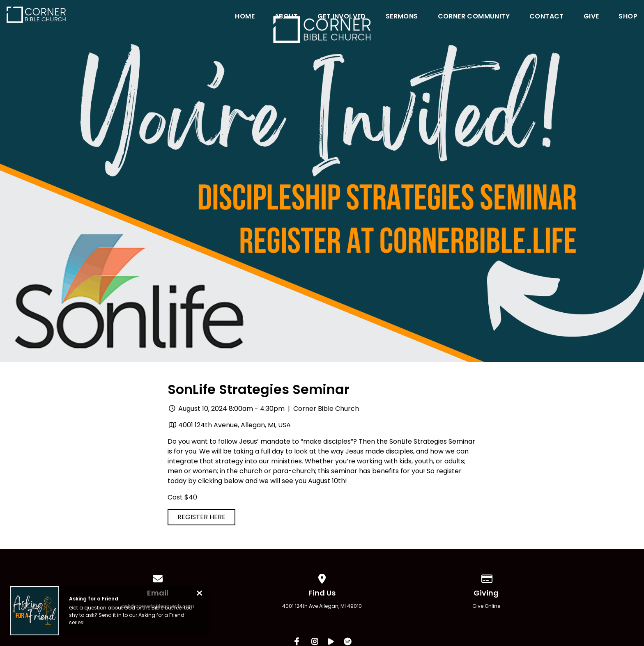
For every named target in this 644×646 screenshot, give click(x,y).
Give (591, 17)
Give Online (486, 606)
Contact (547, 17)
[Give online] (486, 577)
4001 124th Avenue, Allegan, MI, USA (235, 425)
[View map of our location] (322, 577)
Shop (628, 17)
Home (245, 17)
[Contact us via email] (158, 577)
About (286, 17)
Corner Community (474, 17)
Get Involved (342, 17)
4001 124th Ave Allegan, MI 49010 (322, 606)
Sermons (402, 17)
